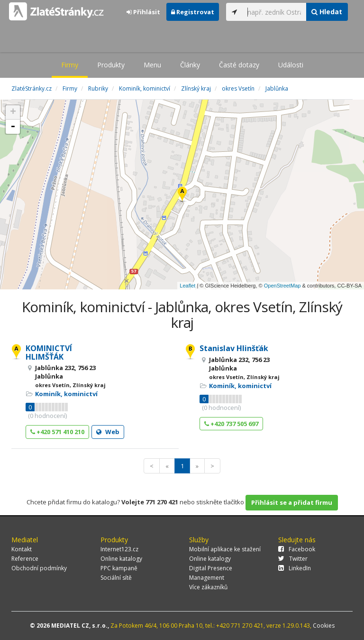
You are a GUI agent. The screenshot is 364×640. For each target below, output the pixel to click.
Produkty (111, 65)
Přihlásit (143, 12)
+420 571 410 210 (57, 432)
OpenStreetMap (282, 286)
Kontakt (22, 549)
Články (190, 65)
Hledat (327, 12)
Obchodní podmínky (39, 568)
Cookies (324, 626)
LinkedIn (295, 568)
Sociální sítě (116, 578)
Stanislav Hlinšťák (234, 348)
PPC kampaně (119, 568)
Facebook (297, 549)
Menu (152, 65)
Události (291, 65)
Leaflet (187, 286)
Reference (25, 559)
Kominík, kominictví (66, 394)
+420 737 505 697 (231, 424)
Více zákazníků (208, 587)
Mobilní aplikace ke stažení (225, 549)
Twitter (293, 559)
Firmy (70, 65)
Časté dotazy (239, 65)
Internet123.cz (119, 549)
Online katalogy (121, 559)
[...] (274, 12)
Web (108, 432)
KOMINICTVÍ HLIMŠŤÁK (49, 352)
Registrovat (193, 12)
